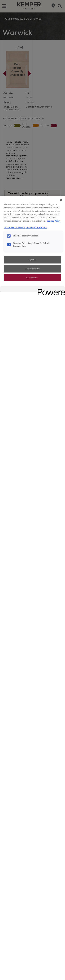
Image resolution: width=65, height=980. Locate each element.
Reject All (32, 260)
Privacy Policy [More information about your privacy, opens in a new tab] (53, 221)
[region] (32, 588)
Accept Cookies (32, 269)
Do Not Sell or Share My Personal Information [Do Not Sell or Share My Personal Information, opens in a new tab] (25, 227)
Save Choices (32, 278)
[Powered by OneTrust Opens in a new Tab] (50, 290)
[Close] (61, 200)
